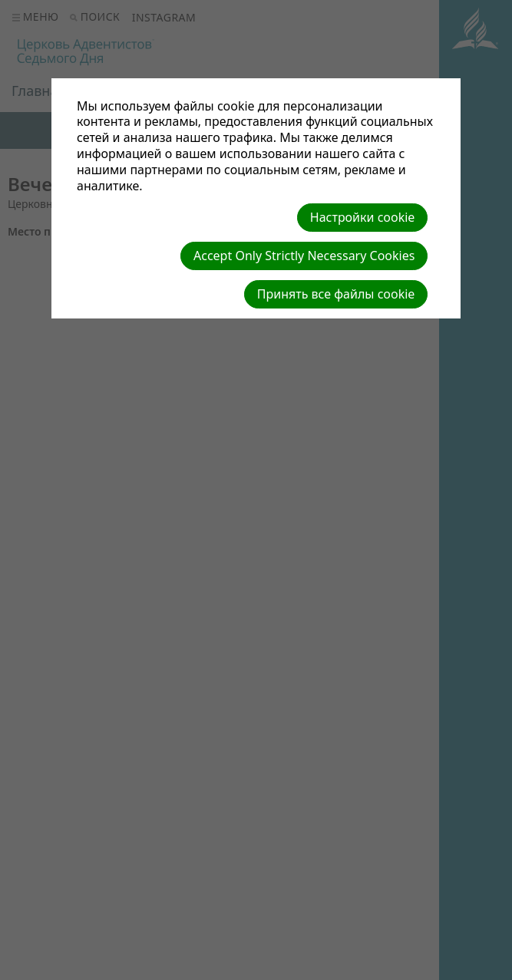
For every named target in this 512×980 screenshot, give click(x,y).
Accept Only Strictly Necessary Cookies (304, 256)
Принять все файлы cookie (336, 294)
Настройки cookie (363, 217)
